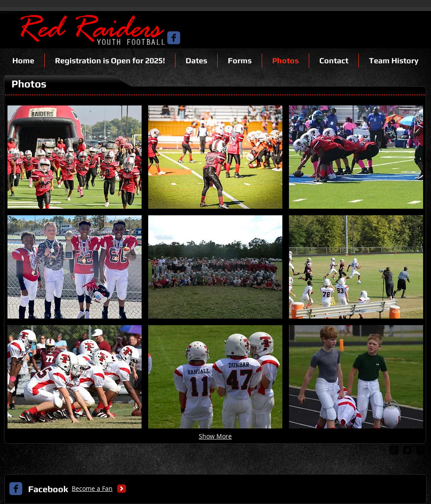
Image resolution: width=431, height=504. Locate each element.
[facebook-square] (420, 450)
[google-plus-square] (394, 450)
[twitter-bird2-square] (407, 450)
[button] (75, 157)
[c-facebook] (174, 38)
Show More (215, 436)
